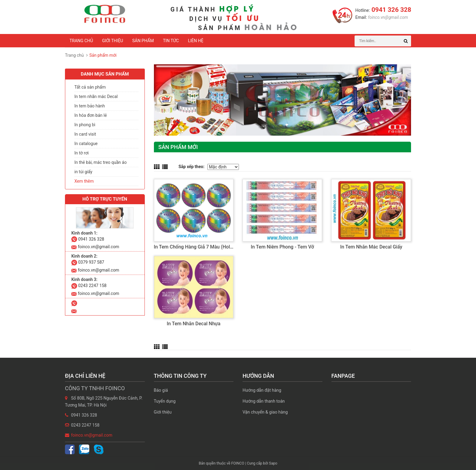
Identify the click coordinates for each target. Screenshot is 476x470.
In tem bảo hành (90, 106)
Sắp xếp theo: (191, 167)
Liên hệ (196, 41)
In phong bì (85, 125)
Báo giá (161, 390)
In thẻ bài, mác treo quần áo (100, 162)
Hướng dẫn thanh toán (264, 401)
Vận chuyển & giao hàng (265, 412)
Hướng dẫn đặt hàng (262, 390)
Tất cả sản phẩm (90, 87)
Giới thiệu (112, 41)
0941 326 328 (390, 10)
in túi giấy (83, 172)
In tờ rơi (82, 153)
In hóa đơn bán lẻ (91, 115)
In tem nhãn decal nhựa (194, 324)
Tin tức (171, 41)
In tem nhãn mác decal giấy (371, 247)
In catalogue (86, 144)
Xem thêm (84, 181)
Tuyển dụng (165, 401)
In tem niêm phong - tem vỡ (282, 247)
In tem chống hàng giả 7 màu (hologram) (200, 247)
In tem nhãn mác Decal (96, 96)
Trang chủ (81, 41)
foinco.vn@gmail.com (388, 17)
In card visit (85, 134)
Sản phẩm (143, 41)
